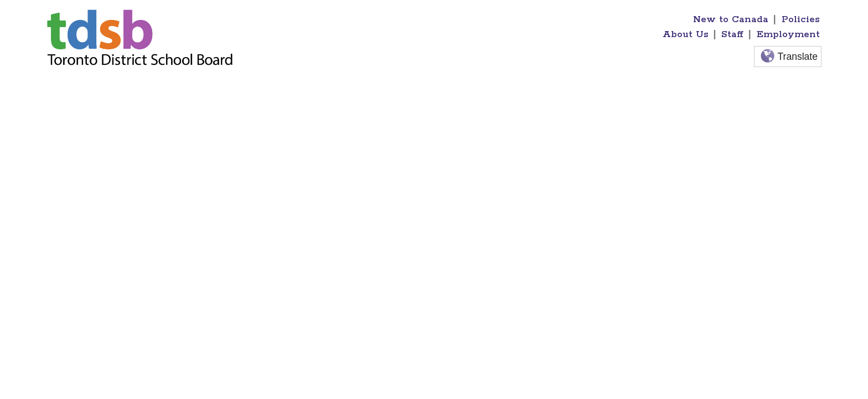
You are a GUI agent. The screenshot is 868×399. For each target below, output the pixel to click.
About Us (686, 34)
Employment (788, 34)
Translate (788, 57)
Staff (732, 34)
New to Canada (731, 19)
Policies (801, 19)
